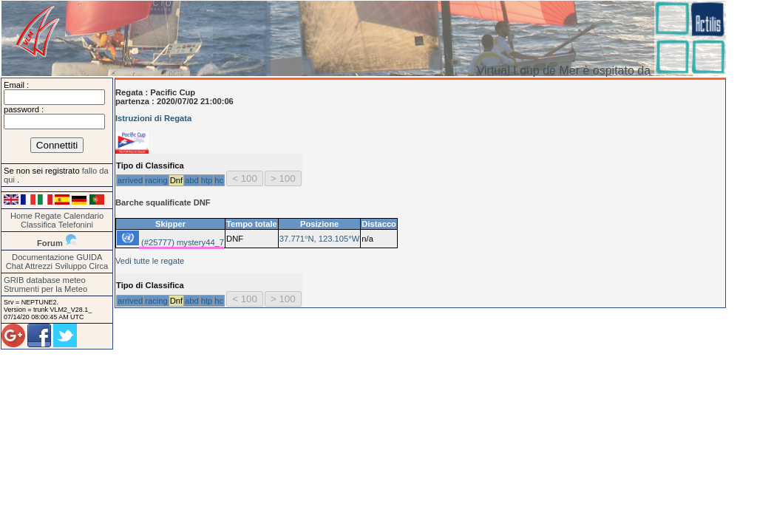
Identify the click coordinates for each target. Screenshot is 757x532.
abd (192, 180)
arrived (130, 180)
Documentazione (43, 257)
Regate (48, 216)
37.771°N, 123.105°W (319, 239)
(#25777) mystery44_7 (181, 242)
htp (207, 180)
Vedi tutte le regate (150, 261)
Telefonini (76, 225)
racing (156, 180)
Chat (15, 266)
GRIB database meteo (45, 280)
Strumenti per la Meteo (45, 289)
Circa (98, 266)
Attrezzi (39, 266)
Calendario (84, 216)
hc (219, 180)
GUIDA (89, 257)
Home (21, 216)
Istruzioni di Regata (153, 118)
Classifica (38, 225)
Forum (50, 243)
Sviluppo (71, 266)
